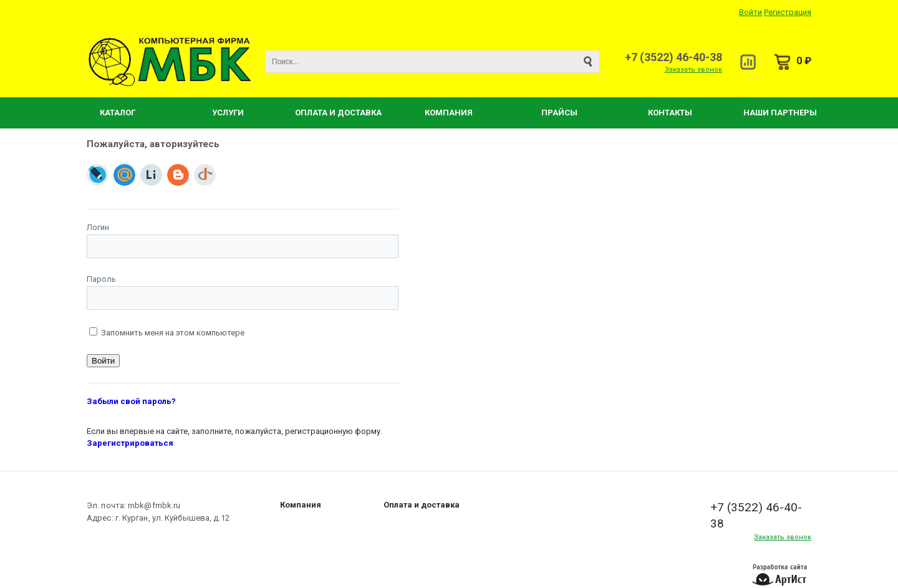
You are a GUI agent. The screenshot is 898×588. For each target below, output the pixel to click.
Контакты (670, 113)
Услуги (228, 113)
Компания (449, 113)
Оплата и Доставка (338, 113)
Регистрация (788, 12)
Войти (751, 12)
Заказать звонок (693, 70)
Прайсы (559, 113)
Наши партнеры (780, 113)
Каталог (118, 113)
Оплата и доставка (422, 505)
